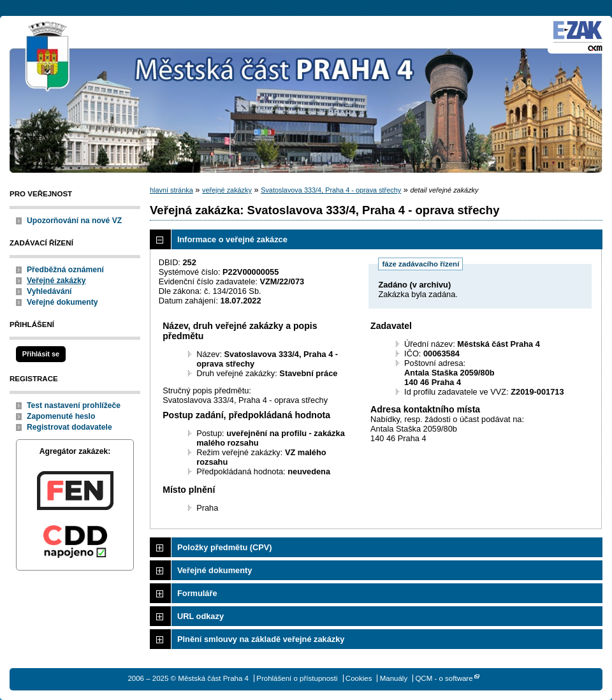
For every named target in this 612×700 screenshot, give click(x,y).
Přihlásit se (41, 354)
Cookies (359, 678)
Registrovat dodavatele (69, 427)
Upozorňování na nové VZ (74, 221)
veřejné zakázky (227, 190)
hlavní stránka (171, 190)
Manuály (394, 678)
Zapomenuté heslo (61, 416)
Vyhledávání (49, 291)
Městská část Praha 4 (48, 57)
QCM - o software (444, 678)
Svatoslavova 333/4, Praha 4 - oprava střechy (331, 190)
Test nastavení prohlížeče (74, 405)
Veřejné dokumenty (62, 302)
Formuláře (197, 593)
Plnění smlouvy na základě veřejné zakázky (261, 639)
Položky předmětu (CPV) (225, 547)
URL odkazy (200, 616)
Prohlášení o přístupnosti (297, 678)
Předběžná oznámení (65, 270)
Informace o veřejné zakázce (232, 239)
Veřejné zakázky (56, 281)
